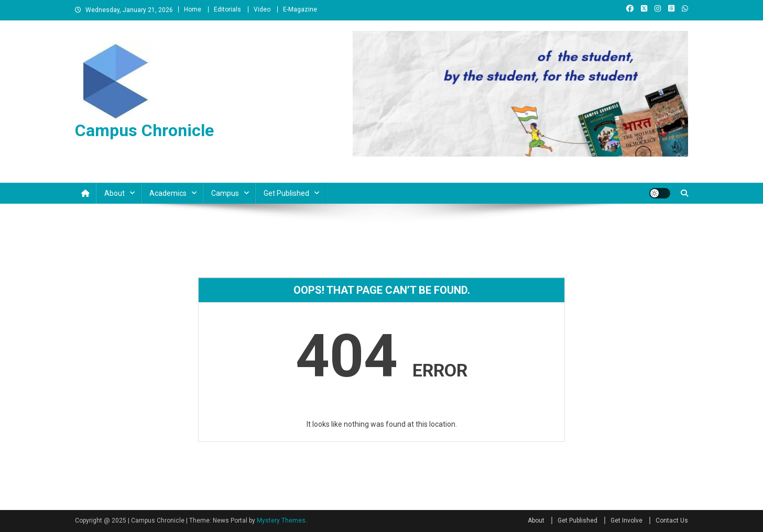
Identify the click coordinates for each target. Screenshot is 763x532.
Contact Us (672, 520)
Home (193, 9)
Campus (225, 193)
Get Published (286, 193)
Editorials (227, 9)
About (115, 193)
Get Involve (626, 520)
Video (262, 9)
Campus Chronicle (144, 130)
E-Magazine (300, 9)
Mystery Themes (281, 520)
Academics (168, 193)
